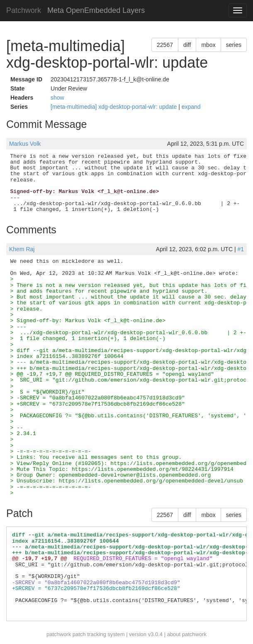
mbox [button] (208, 45)
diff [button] (187, 45)
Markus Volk (25, 144)
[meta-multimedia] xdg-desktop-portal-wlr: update (114, 107)
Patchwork (24, 10)
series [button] (234, 45)
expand (191, 107)
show (57, 98)
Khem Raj (22, 249)
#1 (241, 249)
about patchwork (187, 634)
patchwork (59, 634)
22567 (165, 45)
